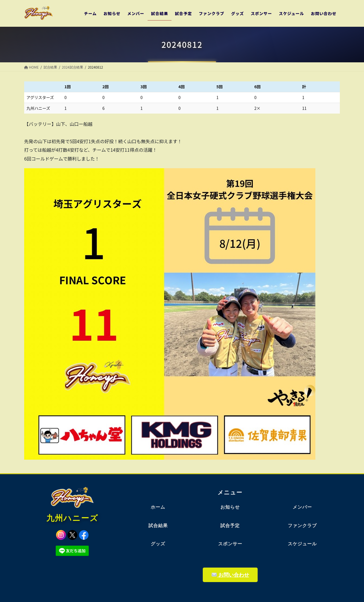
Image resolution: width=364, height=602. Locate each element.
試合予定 (230, 526)
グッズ (158, 544)
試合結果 (158, 526)
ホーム (158, 507)
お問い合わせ (230, 575)
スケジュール (302, 544)
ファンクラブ (302, 526)
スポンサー (230, 544)
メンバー (302, 507)
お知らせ (230, 507)
